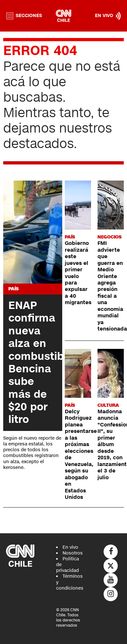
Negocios (110, 237)
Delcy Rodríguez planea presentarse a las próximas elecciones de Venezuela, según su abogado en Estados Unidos (81, 454)
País (13, 289)
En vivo (70, 547)
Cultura (108, 405)
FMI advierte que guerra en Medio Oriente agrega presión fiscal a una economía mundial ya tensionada (112, 286)
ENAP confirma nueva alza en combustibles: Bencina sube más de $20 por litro (45, 362)
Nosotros (73, 553)
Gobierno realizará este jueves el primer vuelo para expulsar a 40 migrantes (78, 273)
